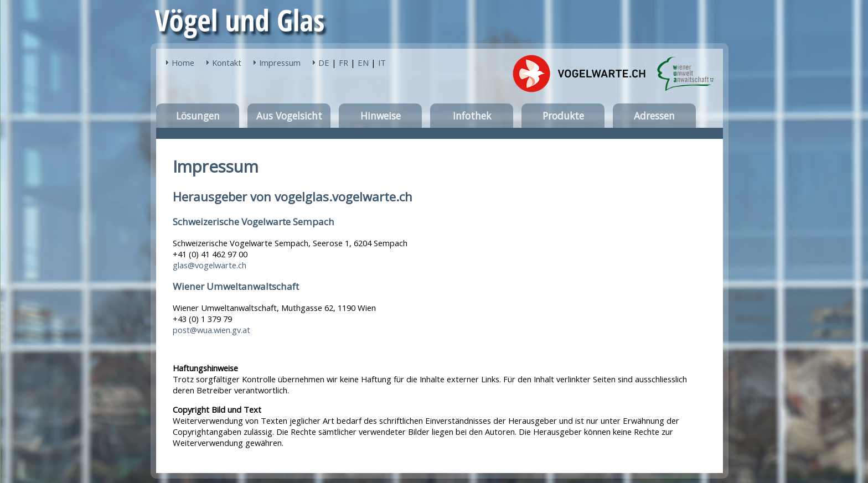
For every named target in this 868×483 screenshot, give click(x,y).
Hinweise (381, 116)
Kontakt (227, 63)
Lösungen (198, 116)
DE (324, 63)
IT (382, 63)
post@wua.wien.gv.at (211, 330)
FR (343, 63)
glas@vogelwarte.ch (210, 265)
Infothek (472, 116)
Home (183, 63)
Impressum (280, 63)
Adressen (654, 116)
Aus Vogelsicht (289, 116)
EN (363, 63)
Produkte (563, 116)
